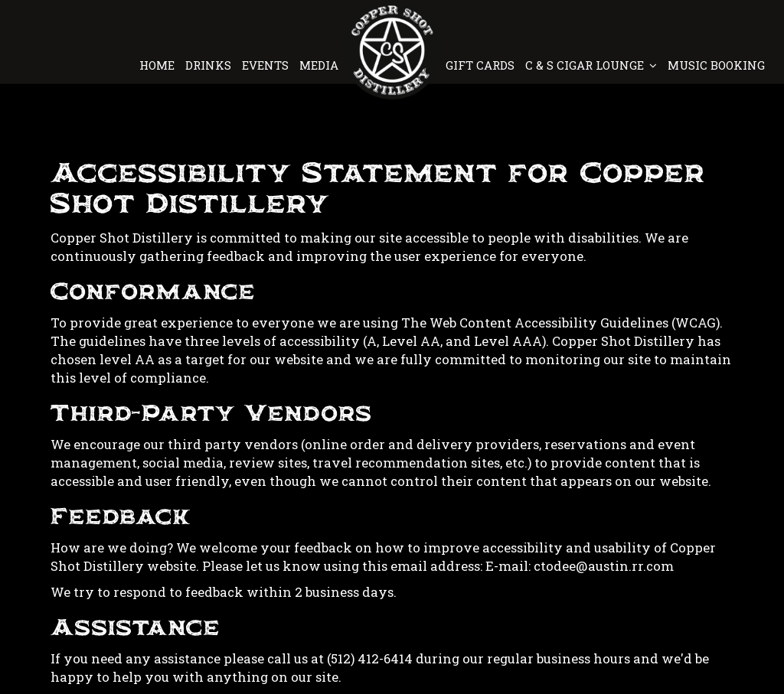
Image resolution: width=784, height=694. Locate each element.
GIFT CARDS (482, 65)
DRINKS (210, 65)
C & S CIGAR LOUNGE (591, 65)
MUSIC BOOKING (715, 65)
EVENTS (267, 65)
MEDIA (319, 65)
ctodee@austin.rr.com (604, 566)
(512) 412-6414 (370, 658)
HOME (158, 65)
